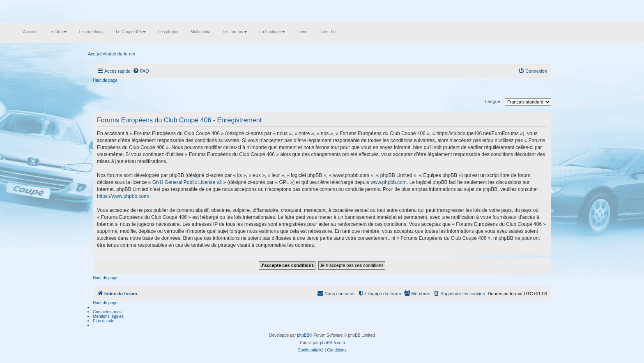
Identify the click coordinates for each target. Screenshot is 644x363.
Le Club (57, 32)
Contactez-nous (107, 312)
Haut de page (105, 80)
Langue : (494, 101)
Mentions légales (108, 316)
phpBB (303, 335)
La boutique (272, 32)
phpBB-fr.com (332, 343)
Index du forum (120, 54)
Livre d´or (328, 32)
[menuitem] (141, 71)
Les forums (235, 32)
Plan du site (103, 321)
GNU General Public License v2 (187, 182)
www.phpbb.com (389, 182)
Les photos (168, 32)
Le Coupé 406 (131, 32)
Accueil (30, 32)
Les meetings (91, 32)
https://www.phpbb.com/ (123, 196)
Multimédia (200, 32)
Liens (302, 32)
